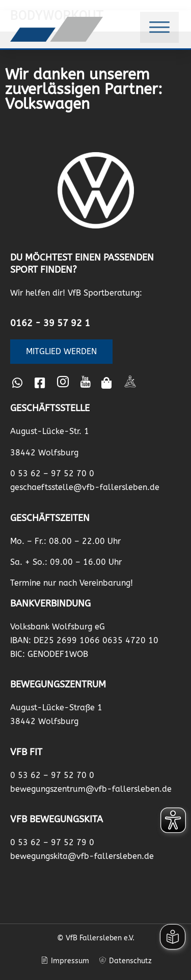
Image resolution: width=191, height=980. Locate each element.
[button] (159, 25)
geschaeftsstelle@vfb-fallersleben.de (85, 487)
